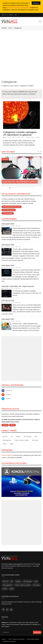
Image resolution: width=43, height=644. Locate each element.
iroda (36, 437)
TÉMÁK (12, 425)
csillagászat (18, 28)
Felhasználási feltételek (33, 639)
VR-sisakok (35, 440)
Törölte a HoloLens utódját (21, 440)
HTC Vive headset (8, 213)
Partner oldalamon (7, 455)
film (12, 437)
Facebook (9, 391)
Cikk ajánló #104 (8, 266)
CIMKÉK (5, 425)
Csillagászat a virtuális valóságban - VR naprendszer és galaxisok (20, 134)
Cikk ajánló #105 (8, 245)
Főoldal (4, 28)
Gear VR (5, 437)
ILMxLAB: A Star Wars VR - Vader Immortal (18, 286)
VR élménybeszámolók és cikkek (12, 207)
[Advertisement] (21, 55)
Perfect (5, 444)
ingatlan (18, 437)
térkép (12, 444)
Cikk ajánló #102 (8, 319)
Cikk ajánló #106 (8, 224)
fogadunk (29, 566)
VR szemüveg (27, 437)
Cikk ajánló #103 (8, 301)
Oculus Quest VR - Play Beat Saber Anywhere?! (20, 182)
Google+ (9, 395)
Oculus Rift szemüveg (9, 210)
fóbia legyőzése (7, 440)
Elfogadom (36, 3)
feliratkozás (37, 632)
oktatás (38, 137)
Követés (8, 399)
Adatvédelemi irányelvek (9, 641)
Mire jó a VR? (30, 137)
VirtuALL (4, 639)
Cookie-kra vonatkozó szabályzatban (19, 8)
